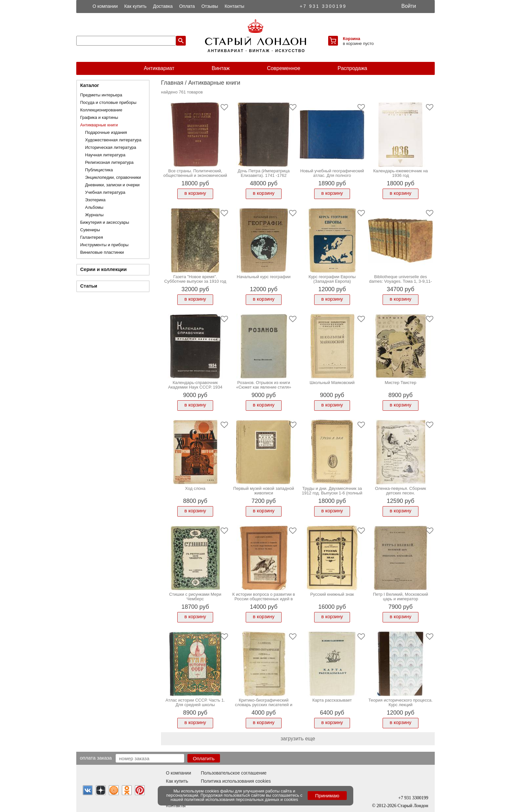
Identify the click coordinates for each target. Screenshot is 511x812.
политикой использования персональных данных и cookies (241, 799)
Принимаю (327, 796)
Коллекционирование (101, 110)
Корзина (351, 39)
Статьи (89, 286)
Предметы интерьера (101, 95)
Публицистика (99, 170)
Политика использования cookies (236, 781)
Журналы (94, 215)
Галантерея (92, 237)
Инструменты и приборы (104, 245)
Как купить (135, 6)
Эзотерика (95, 200)
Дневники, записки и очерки (112, 185)
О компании (105, 6)
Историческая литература (111, 147)
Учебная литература (105, 192)
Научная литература (105, 155)
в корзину (195, 193)
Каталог (90, 85)
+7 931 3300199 (323, 6)
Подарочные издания (106, 132)
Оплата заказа (96, 758)
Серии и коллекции (103, 269)
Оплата (187, 6)
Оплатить (204, 758)
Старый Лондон (413, 806)
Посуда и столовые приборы (108, 102)
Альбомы (94, 207)
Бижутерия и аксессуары (105, 222)
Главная (172, 83)
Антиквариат (159, 68)
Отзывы (210, 6)
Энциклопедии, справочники (113, 177)
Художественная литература (113, 140)
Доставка (163, 6)
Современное (284, 68)
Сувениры (90, 230)
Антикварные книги (99, 125)
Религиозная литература (109, 162)
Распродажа (352, 68)
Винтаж (220, 68)
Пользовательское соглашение (234, 773)
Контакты (234, 6)
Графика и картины (99, 117)
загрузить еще (298, 739)
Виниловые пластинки (102, 252)
